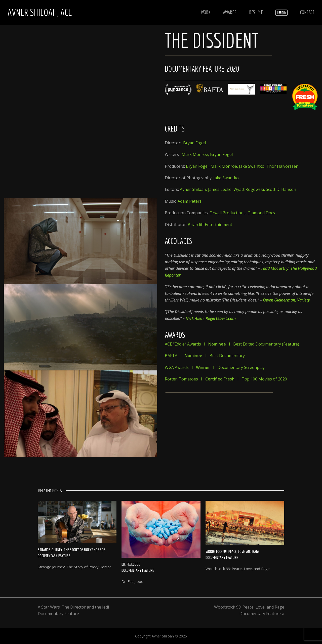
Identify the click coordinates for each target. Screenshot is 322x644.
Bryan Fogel (194, 143)
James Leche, (221, 189)
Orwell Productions (228, 213)
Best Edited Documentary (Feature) (266, 344)
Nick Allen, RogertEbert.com (211, 318)
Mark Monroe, (196, 154)
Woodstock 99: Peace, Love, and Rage (232, 551)
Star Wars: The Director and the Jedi (73, 607)
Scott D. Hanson (281, 189)
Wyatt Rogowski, (250, 189)
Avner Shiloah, (194, 189)
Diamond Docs (261, 213)
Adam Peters (190, 201)
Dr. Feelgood (131, 564)
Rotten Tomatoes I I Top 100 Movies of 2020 (226, 379)
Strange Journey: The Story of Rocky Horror (72, 550)
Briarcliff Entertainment (210, 225)
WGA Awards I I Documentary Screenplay (215, 367)
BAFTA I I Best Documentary (205, 356)
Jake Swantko (252, 166)
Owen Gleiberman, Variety (286, 300)
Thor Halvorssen (282, 166)
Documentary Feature (54, 556)
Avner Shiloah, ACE (40, 12)
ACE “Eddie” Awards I (195, 344)
